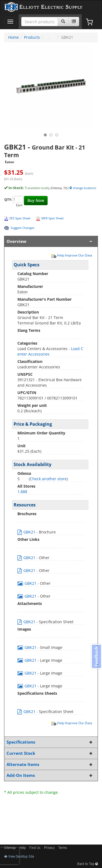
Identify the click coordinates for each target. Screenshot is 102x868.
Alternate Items (50, 764)
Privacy (49, 848)
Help (23, 848)
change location (82, 188)
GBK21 (27, 532)
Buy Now (36, 200)
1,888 (22, 492)
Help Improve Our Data (71, 255)
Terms (63, 848)
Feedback (96, 656)
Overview (50, 241)
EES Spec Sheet (20, 218)
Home (13, 37)
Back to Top (88, 864)
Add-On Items (50, 775)
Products (32, 37)
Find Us (35, 848)
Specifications (50, 742)
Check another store (48, 479)
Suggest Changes (22, 228)
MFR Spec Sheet (52, 218)
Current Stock (50, 753)
